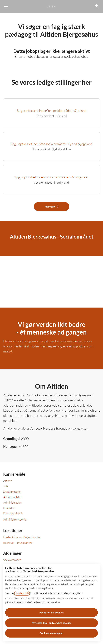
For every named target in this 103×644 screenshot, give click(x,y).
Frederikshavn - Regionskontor (22, 537)
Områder (9, 508)
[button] (97, 6)
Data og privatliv (13, 513)
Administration (12, 502)
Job (5, 486)
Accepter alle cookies (51, 612)
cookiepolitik (22, 593)
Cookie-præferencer (52, 633)
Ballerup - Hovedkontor (18, 543)
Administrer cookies (15, 519)
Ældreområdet (12, 497)
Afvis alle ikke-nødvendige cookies (51, 623)
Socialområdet (12, 492)
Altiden (52, 6)
